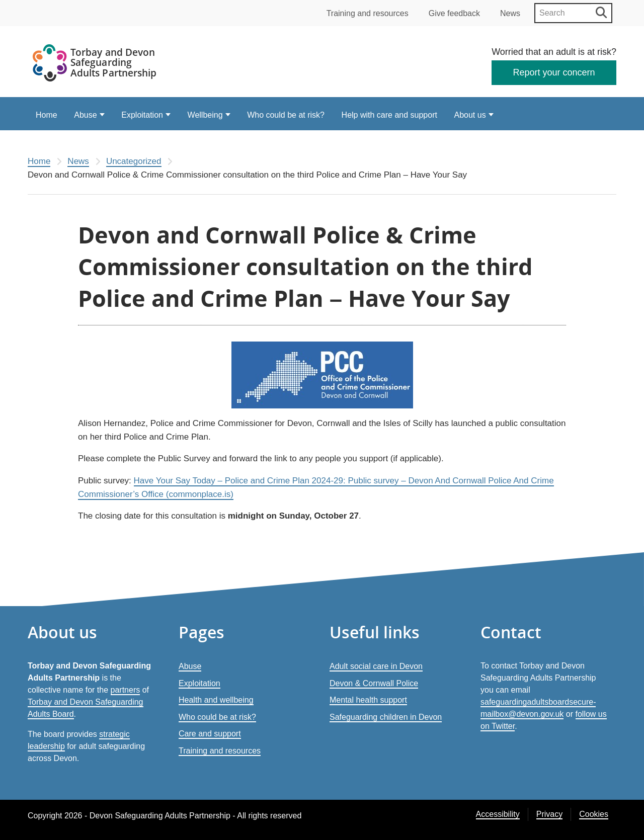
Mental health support (368, 700)
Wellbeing (205, 115)
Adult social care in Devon (376, 666)
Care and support (210, 734)
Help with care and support (389, 115)
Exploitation (142, 115)
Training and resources (368, 13)
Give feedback (454, 13)
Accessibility (498, 814)
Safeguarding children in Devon (386, 717)
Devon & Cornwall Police (374, 683)
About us (470, 115)
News (510, 13)
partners (126, 690)
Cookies (594, 814)
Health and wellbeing (216, 700)
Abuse (85, 115)
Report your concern (554, 72)
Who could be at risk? (286, 115)
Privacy (549, 814)
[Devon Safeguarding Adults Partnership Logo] (96, 64)
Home (47, 115)
